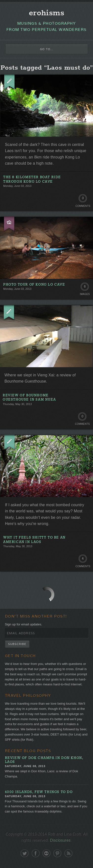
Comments (83, 206)
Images (85, 294)
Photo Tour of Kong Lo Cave (34, 285)
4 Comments (83, 560)
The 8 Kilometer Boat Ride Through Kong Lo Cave (32, 180)
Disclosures (60, 840)
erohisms (46, 13)
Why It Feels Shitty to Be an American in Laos (34, 540)
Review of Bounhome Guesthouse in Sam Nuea (29, 398)
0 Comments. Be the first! (83, 199)
